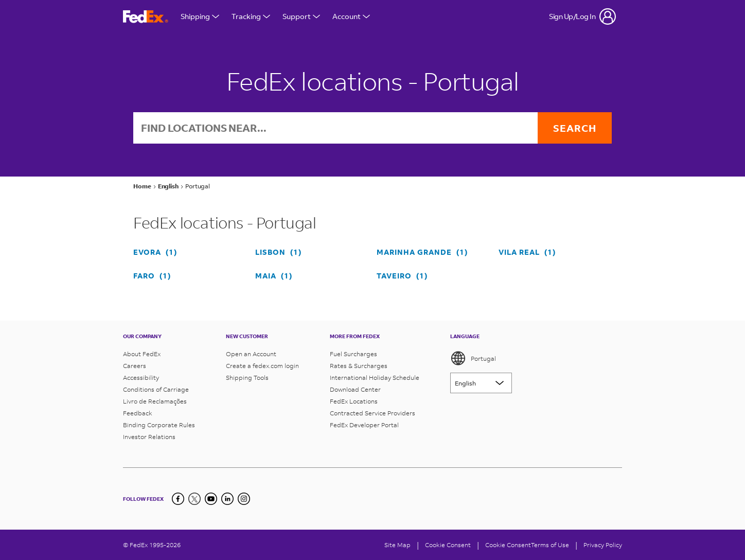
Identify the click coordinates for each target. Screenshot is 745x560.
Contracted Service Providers (372, 413)
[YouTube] (211, 499)
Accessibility (141, 378)
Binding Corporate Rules (159, 425)
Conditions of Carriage (156, 389)
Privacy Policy (603, 545)
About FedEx (142, 354)
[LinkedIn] (227, 499)
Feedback (138, 413)
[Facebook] (178, 499)
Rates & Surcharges (359, 366)
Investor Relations (149, 437)
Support (301, 16)
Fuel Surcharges (353, 354)
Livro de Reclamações (155, 401)
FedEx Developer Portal (364, 425)
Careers (135, 366)
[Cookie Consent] (448, 545)
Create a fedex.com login (262, 366)
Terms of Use (550, 545)
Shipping (200, 16)
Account (351, 16)
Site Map (397, 545)
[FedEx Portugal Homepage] (146, 17)
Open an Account (251, 354)
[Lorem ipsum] (481, 383)
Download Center (355, 389)
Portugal (473, 358)
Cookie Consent (508, 545)
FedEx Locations (354, 401)
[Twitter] (194, 499)
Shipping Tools (247, 378)
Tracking (251, 16)
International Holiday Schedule (375, 378)
